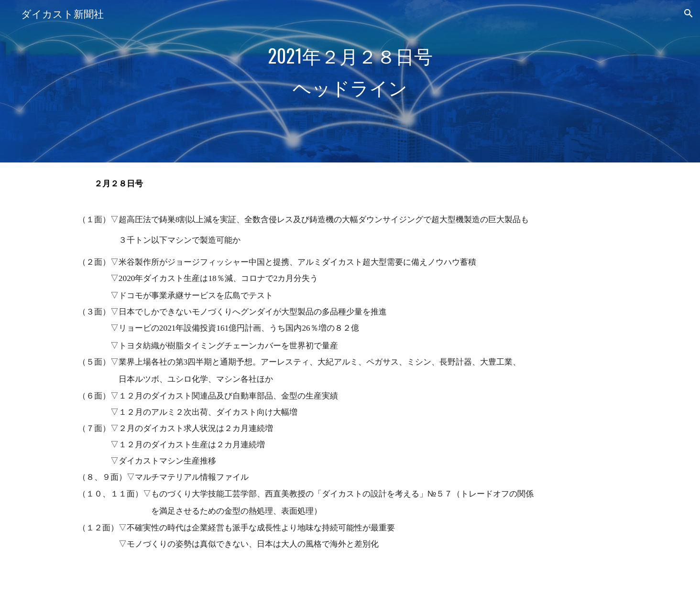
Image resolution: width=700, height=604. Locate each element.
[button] (689, 13)
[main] (350, 81)
